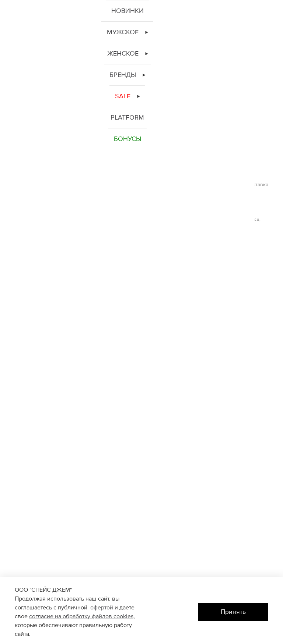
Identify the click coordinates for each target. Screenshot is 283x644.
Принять (233, 612)
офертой (102, 608)
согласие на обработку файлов (71, 616)
